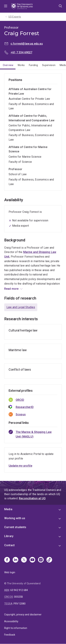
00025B (18, 597)
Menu (6, 6)
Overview (8, 65)
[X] (24, 560)
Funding (33, 65)
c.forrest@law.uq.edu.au (27, 44)
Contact (9, 545)
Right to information (16, 628)
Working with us (15, 518)
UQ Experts (15, 17)
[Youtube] (32, 560)
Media (8, 509)
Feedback (10, 635)
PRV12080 (20, 604)
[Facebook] (7, 560)
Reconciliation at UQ (32, 498)
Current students (15, 527)
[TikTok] (49, 560)
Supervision (49, 65)
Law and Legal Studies (21, 307)
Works (21, 65)
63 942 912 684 (19, 590)
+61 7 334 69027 (21, 52)
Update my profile (20, 466)
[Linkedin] (15, 560)
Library (9, 536)
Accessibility (11, 621)
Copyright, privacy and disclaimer (23, 615)
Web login (10, 572)
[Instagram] (41, 560)
